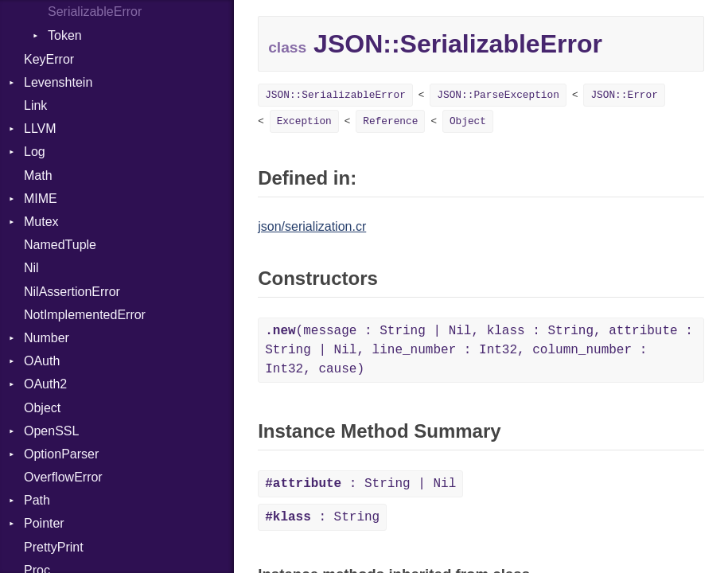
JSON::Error (624, 95)
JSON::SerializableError (335, 95)
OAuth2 (45, 384)
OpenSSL (51, 431)
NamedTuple (60, 245)
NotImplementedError (85, 315)
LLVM (40, 129)
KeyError (49, 59)
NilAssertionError (72, 292)
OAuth (42, 361)
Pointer (44, 523)
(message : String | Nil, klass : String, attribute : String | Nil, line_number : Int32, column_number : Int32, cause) (479, 350)
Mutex (41, 222)
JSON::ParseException (498, 95)
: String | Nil (360, 484)
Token (65, 35)
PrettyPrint (54, 547)
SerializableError (95, 12)
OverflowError (63, 477)
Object (42, 408)
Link (35, 105)
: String (322, 517)
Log (35, 152)
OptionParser (61, 454)
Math (38, 175)
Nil (31, 268)
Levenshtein (58, 82)
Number (47, 338)
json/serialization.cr (312, 226)
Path (37, 500)
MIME (41, 199)
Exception (304, 121)
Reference (390, 121)
